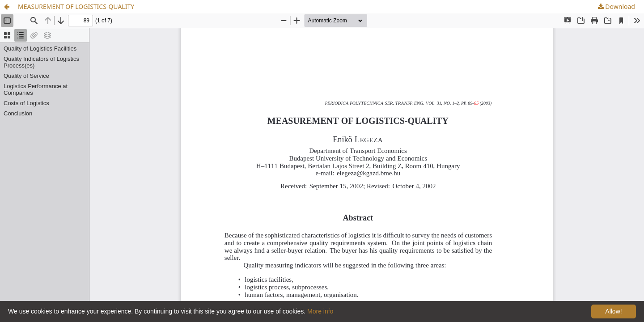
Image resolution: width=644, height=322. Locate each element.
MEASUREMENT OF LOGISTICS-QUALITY (76, 6)
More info (320, 311)
